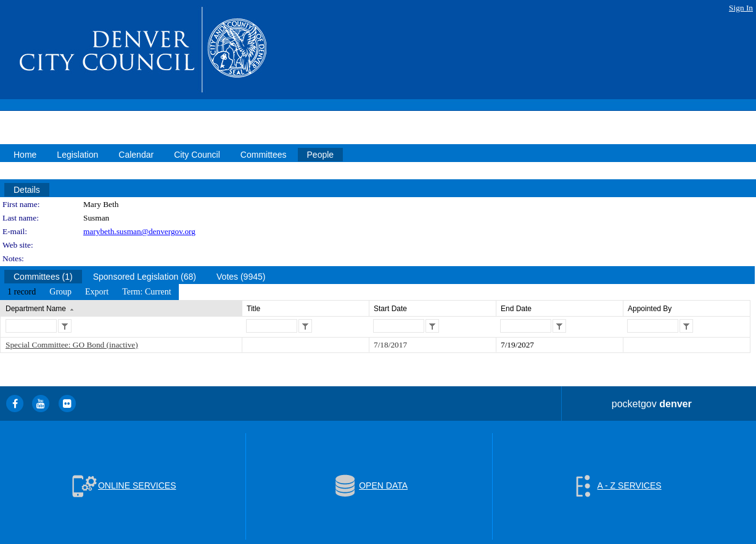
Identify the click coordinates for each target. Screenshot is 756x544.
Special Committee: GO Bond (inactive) (72, 345)
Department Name (36, 309)
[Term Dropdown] (147, 292)
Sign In (741, 8)
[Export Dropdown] (97, 292)
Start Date (390, 309)
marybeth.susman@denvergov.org (139, 231)
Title (253, 309)
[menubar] (89, 292)
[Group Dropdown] (60, 292)
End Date (516, 309)
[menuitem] (22, 292)
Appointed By (650, 309)
